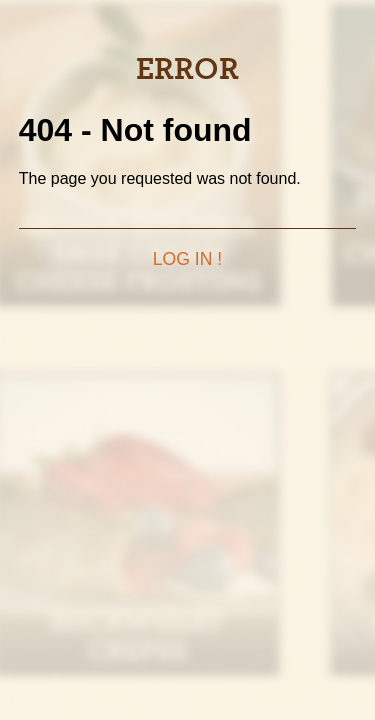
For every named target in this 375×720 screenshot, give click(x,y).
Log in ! (187, 259)
